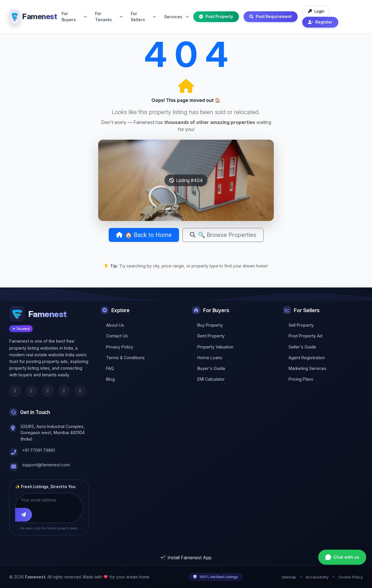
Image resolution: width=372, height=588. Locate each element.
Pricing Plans (301, 379)
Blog (110, 379)
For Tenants (109, 17)
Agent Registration (307, 358)
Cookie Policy (350, 577)
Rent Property (211, 336)
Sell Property (301, 325)
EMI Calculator (211, 379)
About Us (115, 325)
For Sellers (143, 17)
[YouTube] (80, 391)
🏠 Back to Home (144, 235)
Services (176, 17)
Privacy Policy (120, 347)
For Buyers (74, 17)
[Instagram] (48, 391)
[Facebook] (15, 391)
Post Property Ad (305, 336)
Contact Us (117, 336)
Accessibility (317, 577)
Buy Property (210, 325)
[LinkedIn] (64, 391)
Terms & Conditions (125, 358)
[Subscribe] (24, 515)
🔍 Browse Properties (223, 235)
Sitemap (289, 577)
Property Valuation (215, 347)
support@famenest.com (46, 465)
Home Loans (210, 358)
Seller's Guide (302, 347)
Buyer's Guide (211, 368)
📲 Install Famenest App (186, 558)
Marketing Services (307, 368)
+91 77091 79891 (39, 450)
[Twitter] (31, 391)
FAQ (110, 368)
